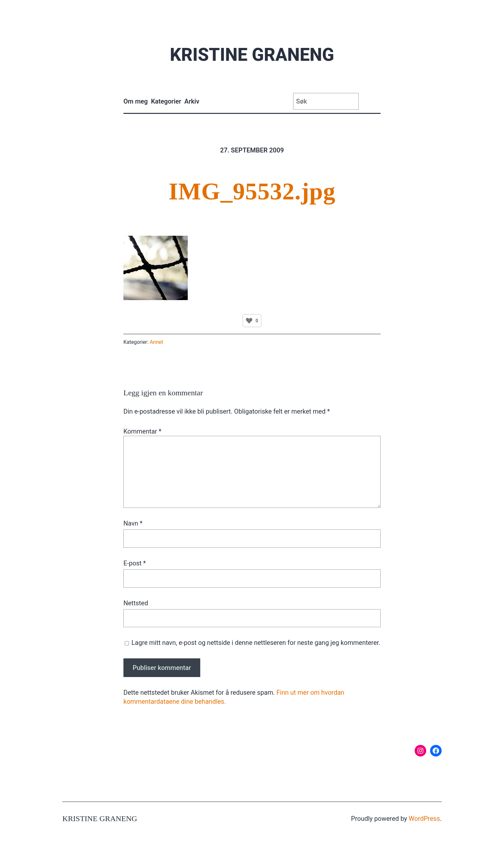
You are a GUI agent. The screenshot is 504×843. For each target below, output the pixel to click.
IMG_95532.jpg (252, 191)
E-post (135, 563)
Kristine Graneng (252, 55)
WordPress (424, 819)
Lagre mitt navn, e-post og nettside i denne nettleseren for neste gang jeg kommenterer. (256, 643)
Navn (133, 523)
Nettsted (136, 603)
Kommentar (142, 431)
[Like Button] (249, 321)
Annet (157, 342)
